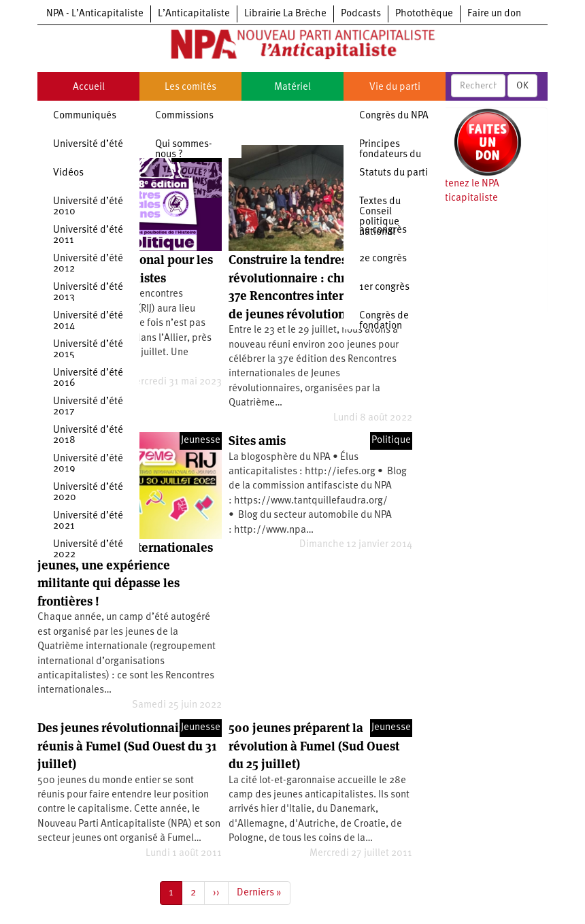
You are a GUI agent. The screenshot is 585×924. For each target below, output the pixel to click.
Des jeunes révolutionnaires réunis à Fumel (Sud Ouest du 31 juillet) (127, 746)
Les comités (190, 87)
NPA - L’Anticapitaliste (95, 14)
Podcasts (361, 14)
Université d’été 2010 (88, 207)
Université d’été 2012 (88, 264)
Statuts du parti (394, 173)
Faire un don (494, 14)
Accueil (89, 87)
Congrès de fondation (384, 321)
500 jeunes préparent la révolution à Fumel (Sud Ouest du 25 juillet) (314, 746)
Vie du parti (395, 87)
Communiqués (85, 116)
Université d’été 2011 (88, 235)
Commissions (184, 116)
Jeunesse (201, 441)
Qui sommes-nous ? (184, 150)
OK (522, 86)
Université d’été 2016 (88, 378)
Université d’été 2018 (88, 435)
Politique (391, 441)
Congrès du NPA (394, 116)
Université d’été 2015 (88, 350)
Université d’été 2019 (88, 464)
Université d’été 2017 (88, 407)
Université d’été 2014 (88, 321)
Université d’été (88, 145)
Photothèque (424, 14)
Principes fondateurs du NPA (390, 155)
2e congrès (383, 259)
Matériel (292, 87)
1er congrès (384, 287)
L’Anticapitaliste (194, 14)
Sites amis (257, 441)
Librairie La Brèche (285, 14)
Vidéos (68, 173)
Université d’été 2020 (88, 493)
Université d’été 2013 (88, 293)
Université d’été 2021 (88, 521)
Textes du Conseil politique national (380, 217)
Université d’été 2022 (88, 550)
